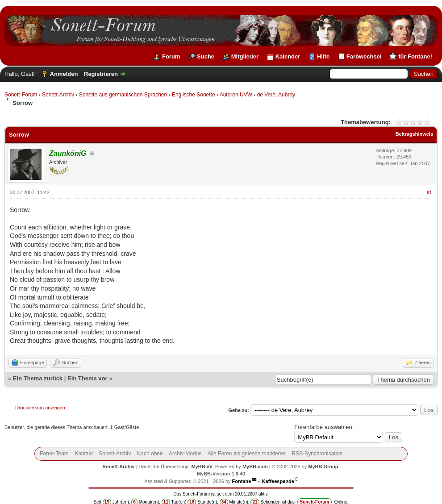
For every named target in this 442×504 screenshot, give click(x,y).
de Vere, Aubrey (276, 95)
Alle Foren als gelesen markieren (247, 454)
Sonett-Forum (21, 95)
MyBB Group (323, 467)
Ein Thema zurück (38, 378)
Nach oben (150, 454)
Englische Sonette (194, 95)
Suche (206, 56)
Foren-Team (54, 454)
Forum (171, 56)
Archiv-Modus (185, 454)
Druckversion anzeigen (40, 408)
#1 (429, 192)
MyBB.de (202, 467)
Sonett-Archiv (58, 95)
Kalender (288, 56)
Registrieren (101, 74)
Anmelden (64, 74)
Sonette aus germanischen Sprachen (123, 95)
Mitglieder (245, 56)
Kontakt (84, 454)
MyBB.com (255, 467)
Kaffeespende (278, 481)
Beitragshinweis (414, 134)
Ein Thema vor (88, 378)
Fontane (242, 481)
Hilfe (323, 56)
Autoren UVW (236, 95)
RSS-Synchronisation (317, 454)
